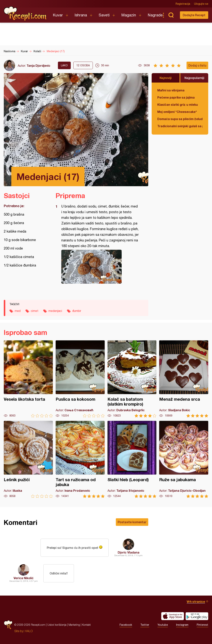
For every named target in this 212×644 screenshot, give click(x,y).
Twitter (145, 625)
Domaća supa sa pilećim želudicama (180, 119)
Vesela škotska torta (28, 379)
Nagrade (155, 15)
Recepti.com (25, 14)
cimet (35, 311)
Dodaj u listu (197, 65)
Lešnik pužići (28, 459)
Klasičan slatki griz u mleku (178, 105)
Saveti (104, 15)
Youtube (163, 625)
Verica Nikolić (24, 578)
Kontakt (86, 625)
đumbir (77, 311)
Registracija (183, 4)
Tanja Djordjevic (38, 65)
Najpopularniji (194, 78)
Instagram (182, 625)
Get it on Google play (197, 616)
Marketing (74, 625)
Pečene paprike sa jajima (176, 97)
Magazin (129, 15)
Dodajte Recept (194, 15)
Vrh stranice (196, 602)
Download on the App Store (173, 616)
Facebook (126, 625)
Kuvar (58, 15)
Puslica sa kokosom (80, 379)
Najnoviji (166, 78)
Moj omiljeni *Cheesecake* (177, 112)
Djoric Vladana (129, 552)
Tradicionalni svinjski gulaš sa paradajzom (180, 126)
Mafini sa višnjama (171, 90)
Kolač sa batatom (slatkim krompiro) (132, 379)
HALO (29, 631)
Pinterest (202, 625)
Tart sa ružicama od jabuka (80, 459)
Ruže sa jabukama (184, 459)
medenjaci (55, 311)
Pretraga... (171, 15)
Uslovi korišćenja (57, 625)
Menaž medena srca (184, 379)
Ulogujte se (201, 4)
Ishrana (81, 15)
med (18, 311)
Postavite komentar (132, 522)
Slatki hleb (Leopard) (132, 459)
